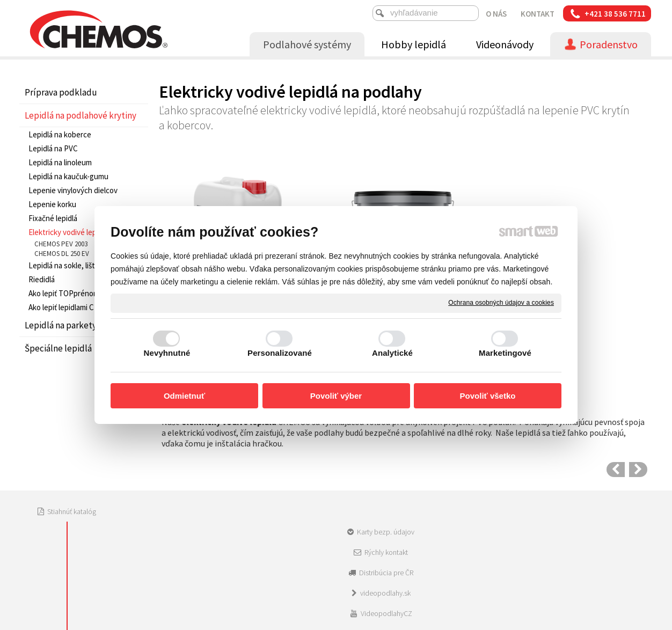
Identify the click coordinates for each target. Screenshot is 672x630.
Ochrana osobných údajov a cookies (501, 303)
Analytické (392, 353)
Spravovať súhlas (503, 543)
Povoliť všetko (488, 396)
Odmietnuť (184, 396)
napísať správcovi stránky (327, 543)
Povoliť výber (336, 396)
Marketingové (505, 353)
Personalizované (280, 353)
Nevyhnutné (167, 353)
